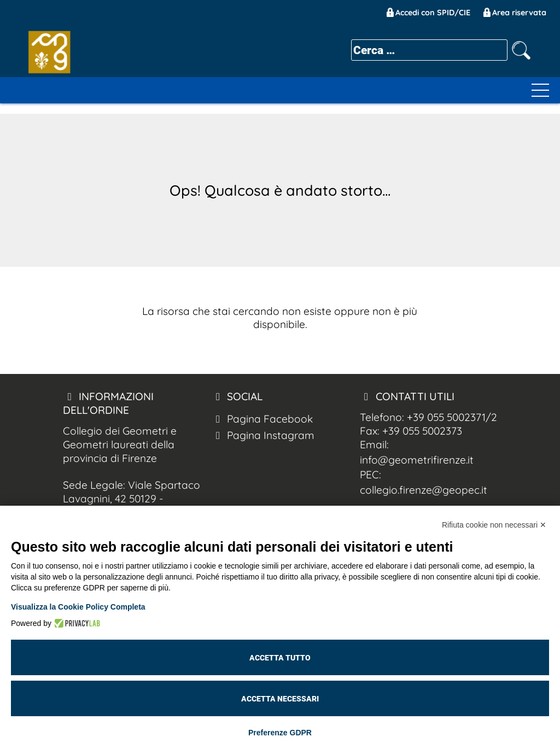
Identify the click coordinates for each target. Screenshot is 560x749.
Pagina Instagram (263, 435)
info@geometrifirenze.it (417, 460)
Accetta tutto (280, 658)
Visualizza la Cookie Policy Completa (78, 607)
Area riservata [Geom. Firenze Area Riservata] (514, 13)
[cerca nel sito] (521, 50)
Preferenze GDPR (280, 733)
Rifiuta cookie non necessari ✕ (494, 525)
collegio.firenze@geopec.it (424, 490)
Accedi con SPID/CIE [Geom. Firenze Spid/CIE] (427, 13)
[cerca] (429, 50)
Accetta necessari (280, 699)
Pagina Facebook (262, 419)
